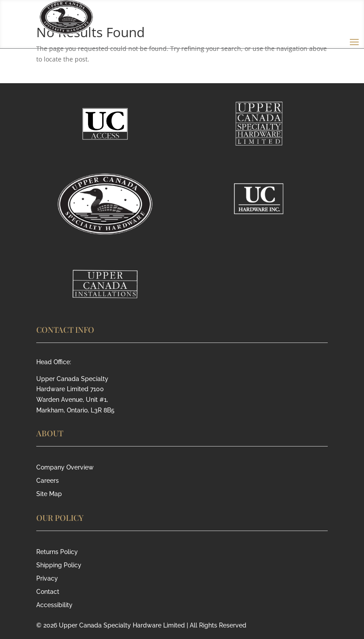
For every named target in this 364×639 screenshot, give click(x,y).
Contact (48, 592)
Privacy (47, 579)
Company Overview (65, 468)
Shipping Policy (59, 565)
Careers (48, 481)
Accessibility (54, 605)
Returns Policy (57, 552)
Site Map (49, 494)
